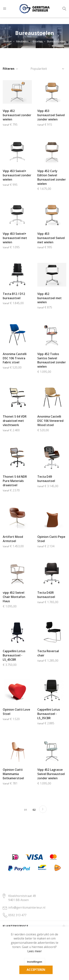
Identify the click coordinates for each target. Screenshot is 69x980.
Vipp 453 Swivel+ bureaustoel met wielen (15, 238)
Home (8, 41)
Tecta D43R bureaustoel (46, 595)
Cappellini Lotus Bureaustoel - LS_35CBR (49, 714)
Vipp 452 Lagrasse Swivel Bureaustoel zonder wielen (51, 774)
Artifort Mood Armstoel (13, 539)
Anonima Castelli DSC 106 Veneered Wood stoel (50, 421)
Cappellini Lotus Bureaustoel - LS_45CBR (14, 655)
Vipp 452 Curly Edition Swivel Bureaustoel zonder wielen (52, 177)
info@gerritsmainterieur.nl (27, 907)
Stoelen (38, 41)
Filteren (9, 69)
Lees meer (35, 951)
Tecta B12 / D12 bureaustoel (14, 296)
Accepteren (36, 970)
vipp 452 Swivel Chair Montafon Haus (14, 597)
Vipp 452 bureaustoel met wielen (49, 298)
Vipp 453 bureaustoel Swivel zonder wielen (51, 115)
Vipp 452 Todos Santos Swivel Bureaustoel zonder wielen (52, 360)
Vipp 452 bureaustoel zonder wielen (17, 115)
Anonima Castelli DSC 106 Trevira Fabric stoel (15, 358)
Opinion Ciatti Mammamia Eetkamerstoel (13, 774)
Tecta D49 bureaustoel (46, 479)
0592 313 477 (17, 915)
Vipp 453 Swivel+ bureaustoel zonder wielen (17, 175)
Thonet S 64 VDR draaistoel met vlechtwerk (15, 421)
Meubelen (22, 41)
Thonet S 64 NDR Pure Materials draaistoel (15, 481)
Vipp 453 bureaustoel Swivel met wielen (51, 238)
